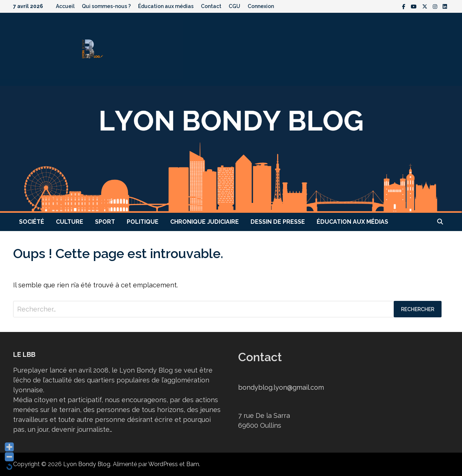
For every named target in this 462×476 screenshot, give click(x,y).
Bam (193, 464)
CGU (234, 6)
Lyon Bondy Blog (87, 464)
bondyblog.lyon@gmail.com (281, 387)
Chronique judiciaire (205, 222)
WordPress (163, 464)
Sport (105, 222)
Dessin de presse (278, 222)
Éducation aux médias (166, 6)
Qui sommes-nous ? (106, 6)
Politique (143, 222)
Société (32, 222)
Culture (70, 222)
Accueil (65, 6)
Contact (211, 6)
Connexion (261, 6)
